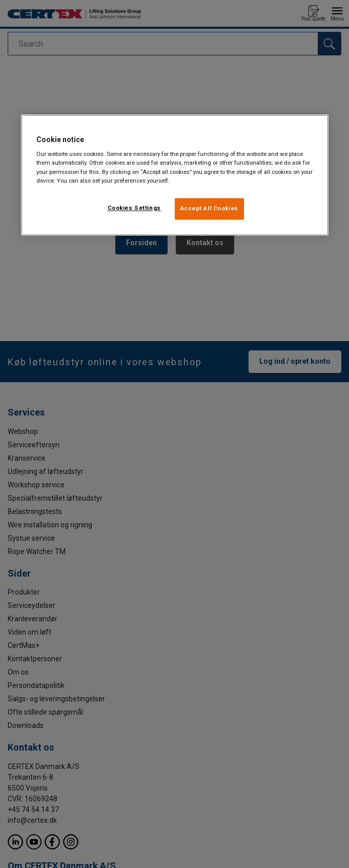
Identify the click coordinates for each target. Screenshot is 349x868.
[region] (175, 175)
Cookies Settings (134, 208)
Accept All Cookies (209, 208)
